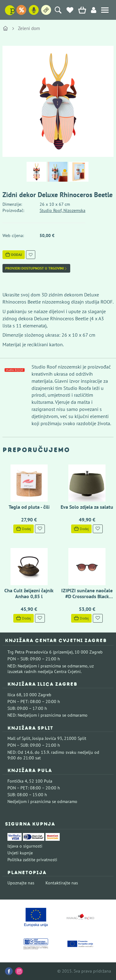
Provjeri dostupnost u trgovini (36, 268)
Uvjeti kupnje (20, 853)
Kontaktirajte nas (62, 883)
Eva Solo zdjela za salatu (87, 507)
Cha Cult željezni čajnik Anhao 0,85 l (29, 593)
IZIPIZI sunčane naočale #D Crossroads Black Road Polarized (87, 596)
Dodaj (14, 255)
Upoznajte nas (21, 883)
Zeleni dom (29, 28)
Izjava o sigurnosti (25, 846)
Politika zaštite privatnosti (32, 860)
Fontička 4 (17, 781)
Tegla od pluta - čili (29, 507)
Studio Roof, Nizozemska (62, 210)
